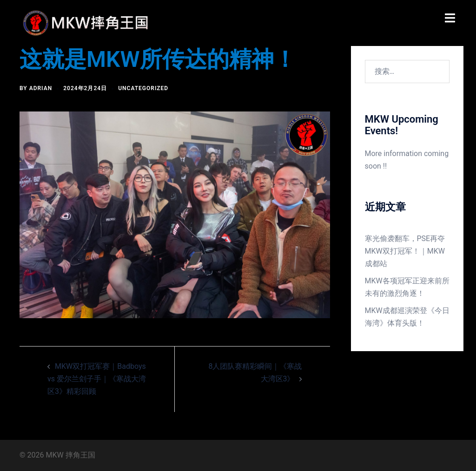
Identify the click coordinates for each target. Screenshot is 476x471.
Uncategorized (143, 88)
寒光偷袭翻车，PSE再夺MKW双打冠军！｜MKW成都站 (405, 251)
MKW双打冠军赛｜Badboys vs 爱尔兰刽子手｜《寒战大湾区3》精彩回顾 (97, 379)
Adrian (41, 88)
